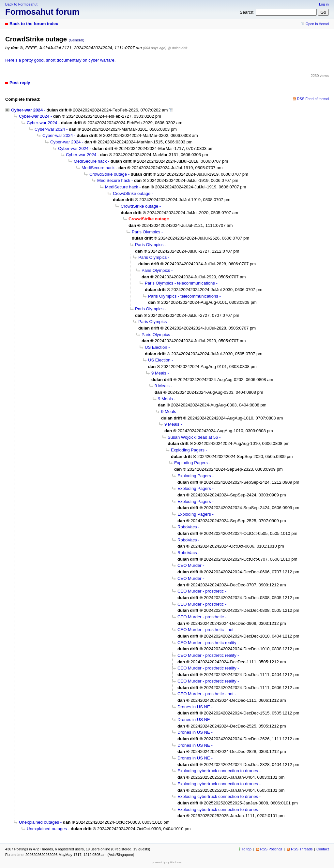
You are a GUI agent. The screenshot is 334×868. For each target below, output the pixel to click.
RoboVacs (187, 527)
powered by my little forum (167, 862)
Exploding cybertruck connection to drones (218, 771)
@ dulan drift (177, 48)
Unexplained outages (39, 822)
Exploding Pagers (188, 450)
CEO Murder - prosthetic (201, 591)
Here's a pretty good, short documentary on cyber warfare (60, 60)
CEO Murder (190, 565)
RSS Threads (302, 849)
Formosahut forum (42, 12)
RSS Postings (271, 849)
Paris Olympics (146, 232)
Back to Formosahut (21, 4)
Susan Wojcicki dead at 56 (193, 437)
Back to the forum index (34, 24)
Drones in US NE (194, 707)
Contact (323, 849)
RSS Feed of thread (313, 99)
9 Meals (159, 373)
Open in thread (317, 24)
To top (247, 849)
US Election (156, 347)
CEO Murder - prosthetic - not (205, 630)
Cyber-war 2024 (27, 110)
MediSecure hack (90, 161)
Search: (247, 12)
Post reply (20, 83)
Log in (324, 4)
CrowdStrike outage (108, 174)
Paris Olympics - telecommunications (180, 283)
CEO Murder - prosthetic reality (207, 643)
